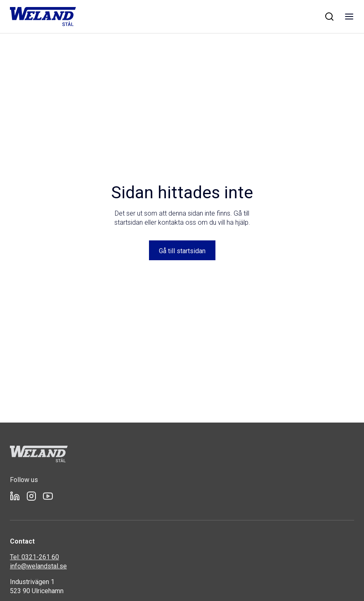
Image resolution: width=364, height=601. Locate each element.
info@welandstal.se (38, 566)
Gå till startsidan (182, 251)
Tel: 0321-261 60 (34, 557)
